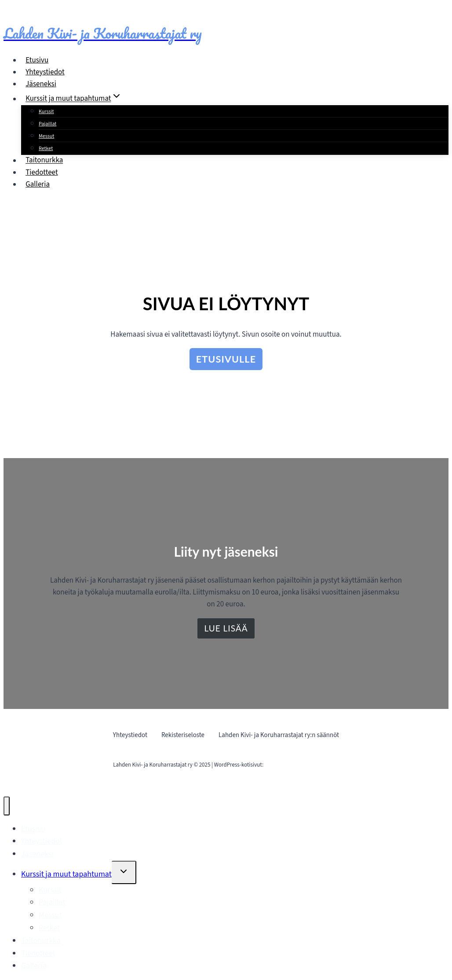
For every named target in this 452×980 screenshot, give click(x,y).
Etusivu (37, 60)
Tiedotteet (42, 173)
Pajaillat (47, 124)
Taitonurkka (44, 161)
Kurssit (46, 112)
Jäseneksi (41, 84)
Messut (46, 136)
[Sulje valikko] (7, 806)
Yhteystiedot (45, 72)
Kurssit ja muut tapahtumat (66, 874)
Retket (46, 149)
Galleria (38, 184)
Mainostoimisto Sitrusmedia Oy (302, 765)
